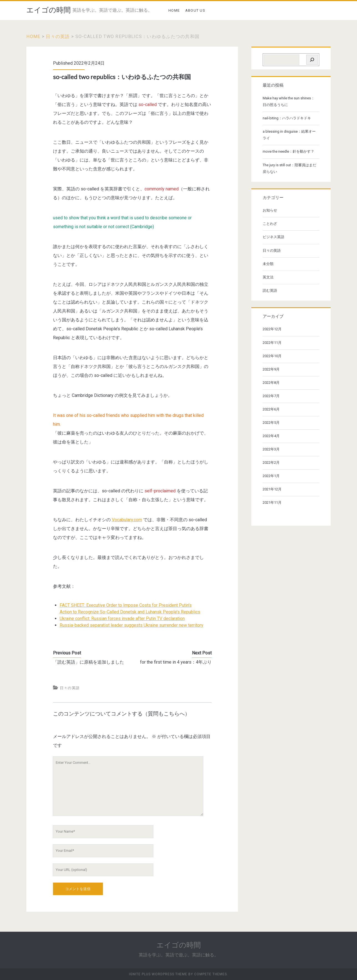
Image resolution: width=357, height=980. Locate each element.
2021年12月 (272, 489)
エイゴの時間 (49, 10)
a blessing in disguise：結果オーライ (289, 135)
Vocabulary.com (127, 520)
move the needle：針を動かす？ (288, 151)
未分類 (268, 264)
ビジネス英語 (274, 237)
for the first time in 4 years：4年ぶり (176, 662)
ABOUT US (195, 10)
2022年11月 (272, 343)
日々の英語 (58, 36)
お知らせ (270, 210)
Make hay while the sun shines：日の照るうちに (289, 101)
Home (33, 36)
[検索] (312, 60)
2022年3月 (271, 449)
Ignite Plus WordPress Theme (158, 974)
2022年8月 (271, 383)
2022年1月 (271, 476)
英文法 (268, 277)
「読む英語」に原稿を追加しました (88, 662)
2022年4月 (271, 436)
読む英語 (270, 290)
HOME (174, 10)
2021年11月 (272, 502)
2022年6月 (271, 409)
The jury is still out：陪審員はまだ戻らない (289, 168)
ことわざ (270, 224)
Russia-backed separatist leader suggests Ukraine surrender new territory (131, 625)
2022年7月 (271, 396)
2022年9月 (271, 369)
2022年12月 (272, 329)
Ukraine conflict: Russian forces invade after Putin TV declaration (122, 619)
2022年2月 (271, 463)
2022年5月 (271, 423)
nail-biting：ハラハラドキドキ (287, 118)
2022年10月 (272, 356)
